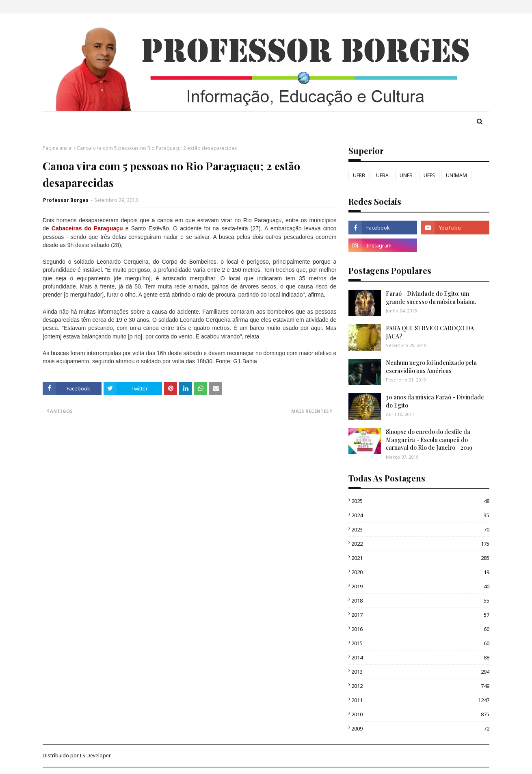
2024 (420, 515)
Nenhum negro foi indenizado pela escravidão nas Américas (431, 367)
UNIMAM (456, 175)
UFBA (382, 175)
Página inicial (58, 148)
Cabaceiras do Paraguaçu (87, 228)
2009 (420, 728)
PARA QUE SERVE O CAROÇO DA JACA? (430, 332)
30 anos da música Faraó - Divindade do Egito (435, 401)
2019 (420, 586)
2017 (420, 615)
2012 (420, 686)
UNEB (406, 175)
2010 (420, 714)
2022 (420, 544)
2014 (420, 657)
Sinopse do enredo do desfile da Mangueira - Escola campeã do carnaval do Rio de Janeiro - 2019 (429, 440)
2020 (420, 572)
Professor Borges (66, 200)
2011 (420, 700)
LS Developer (95, 756)
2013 (420, 672)
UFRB (359, 175)
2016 (420, 629)
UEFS (429, 175)
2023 (420, 529)
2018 (420, 601)
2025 (420, 501)
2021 (420, 558)
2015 (420, 643)
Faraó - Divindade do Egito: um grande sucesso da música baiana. (431, 298)
